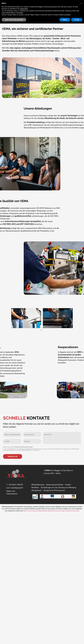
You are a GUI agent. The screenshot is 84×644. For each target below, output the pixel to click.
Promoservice (60, 490)
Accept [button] (77, 20)
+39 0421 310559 (16, 485)
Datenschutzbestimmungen (24, 447)
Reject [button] (65, 20)
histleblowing (39, 485)
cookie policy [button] (24, 9)
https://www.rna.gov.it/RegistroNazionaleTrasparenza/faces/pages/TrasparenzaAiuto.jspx (51, 511)
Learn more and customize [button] (14, 20)
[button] (41, 327)
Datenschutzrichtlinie (55, 485)
